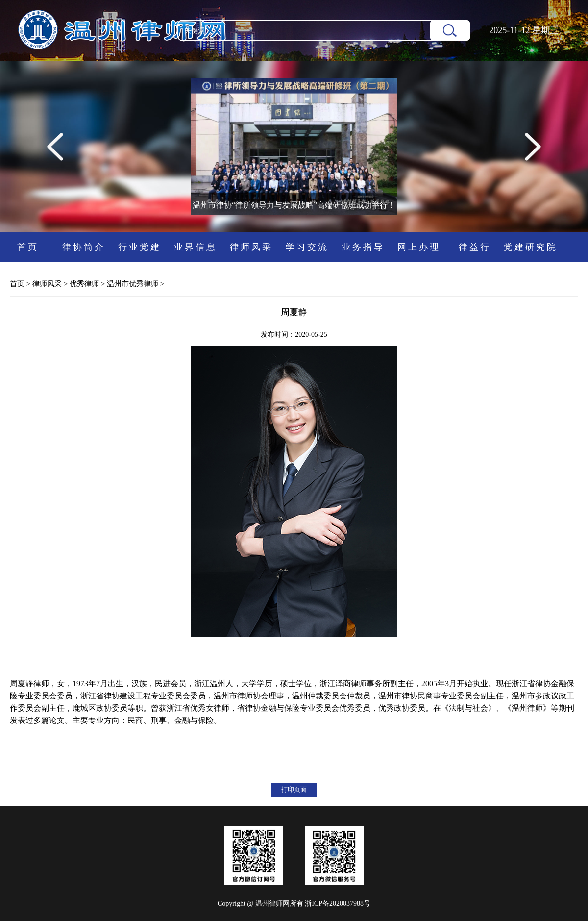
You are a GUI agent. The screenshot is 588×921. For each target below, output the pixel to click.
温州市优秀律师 (133, 284)
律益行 (475, 247)
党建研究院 (531, 247)
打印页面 (294, 789)
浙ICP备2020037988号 (338, 904)
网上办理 (419, 247)
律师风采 (251, 247)
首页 (28, 247)
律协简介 (84, 247)
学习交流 (307, 247)
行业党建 (140, 247)
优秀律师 (84, 284)
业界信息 (196, 247)
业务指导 (363, 247)
